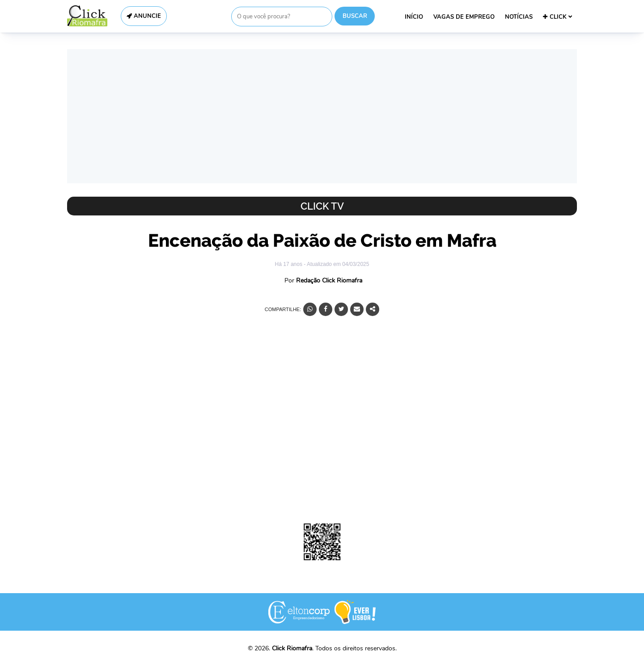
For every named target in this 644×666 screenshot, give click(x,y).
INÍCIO (414, 17)
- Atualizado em (336, 264)
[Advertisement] (322, 116)
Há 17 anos (290, 264)
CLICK (557, 17)
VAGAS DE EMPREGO (464, 17)
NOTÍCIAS (519, 17)
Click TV (322, 206)
